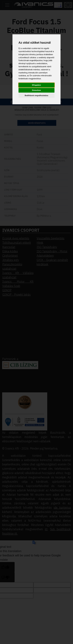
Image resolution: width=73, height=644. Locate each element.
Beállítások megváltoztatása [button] (36, 95)
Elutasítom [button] (36, 90)
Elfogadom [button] (36, 85)
